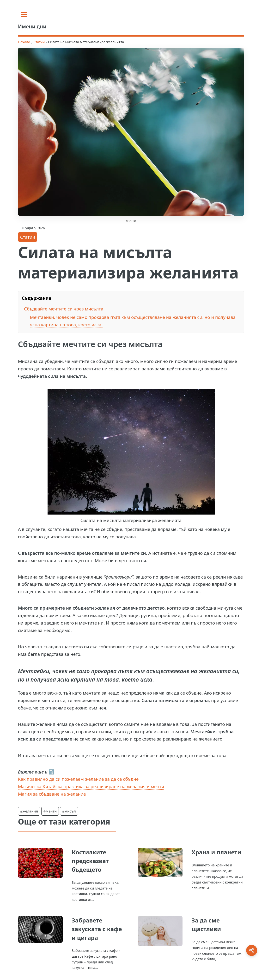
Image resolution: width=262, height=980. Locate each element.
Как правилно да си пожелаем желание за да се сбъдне (78, 779)
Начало (24, 42)
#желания (29, 811)
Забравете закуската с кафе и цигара (97, 929)
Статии (39, 42)
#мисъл (69, 811)
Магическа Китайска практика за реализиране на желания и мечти (91, 786)
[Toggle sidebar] (24, 14)
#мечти (50, 811)
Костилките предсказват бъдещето (90, 861)
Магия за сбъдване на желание (52, 794)
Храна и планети (216, 852)
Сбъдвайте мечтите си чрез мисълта (64, 309)
